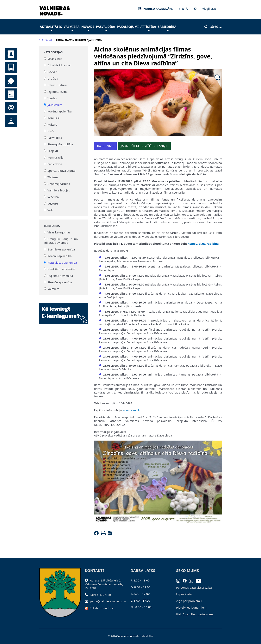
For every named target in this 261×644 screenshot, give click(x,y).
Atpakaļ (46, 40)
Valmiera (72, 28)
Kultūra (52, 124)
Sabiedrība (167, 28)
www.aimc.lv (132, 410)
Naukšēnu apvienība (61, 269)
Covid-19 (53, 72)
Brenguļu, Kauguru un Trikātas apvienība (61, 241)
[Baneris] (64, 311)
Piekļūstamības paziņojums (195, 614)
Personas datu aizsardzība (194, 587)
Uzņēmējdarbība (59, 184)
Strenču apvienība (60, 282)
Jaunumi (11, 94)
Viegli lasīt (209, 9)
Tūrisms (53, 177)
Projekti (53, 151)
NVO (51, 131)
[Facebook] (97, 534)
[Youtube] (200, 580)
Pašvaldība (105, 28)
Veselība (53, 197)
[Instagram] (179, 580)
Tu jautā (11, 81)
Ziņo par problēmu (189, 601)
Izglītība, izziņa (57, 92)
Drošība (53, 78)
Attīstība (148, 28)
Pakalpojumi (128, 27)
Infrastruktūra (57, 85)
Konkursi (53, 118)
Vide (50, 210)
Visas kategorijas (59, 232)
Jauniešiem (55, 105)
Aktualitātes (51, 28)
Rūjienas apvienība (60, 275)
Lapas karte (184, 594)
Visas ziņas (55, 59)
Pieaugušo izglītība (60, 144)
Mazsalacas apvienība (62, 262)
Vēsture (53, 203)
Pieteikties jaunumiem (11, 108)
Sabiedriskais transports (11, 68)
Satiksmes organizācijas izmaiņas (11, 121)
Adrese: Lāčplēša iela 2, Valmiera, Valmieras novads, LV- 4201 (104, 584)
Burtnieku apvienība (61, 249)
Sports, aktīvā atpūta (62, 171)
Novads (88, 28)
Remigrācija (56, 157)
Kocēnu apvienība (60, 111)
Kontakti (11, 54)
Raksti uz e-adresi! (102, 608)
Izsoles (52, 98)
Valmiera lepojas (59, 190)
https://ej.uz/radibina (203, 244)
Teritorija (52, 226)
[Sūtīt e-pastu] (87, 601)
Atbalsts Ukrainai (59, 65)
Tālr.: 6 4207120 (100, 595)
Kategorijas (53, 52)
